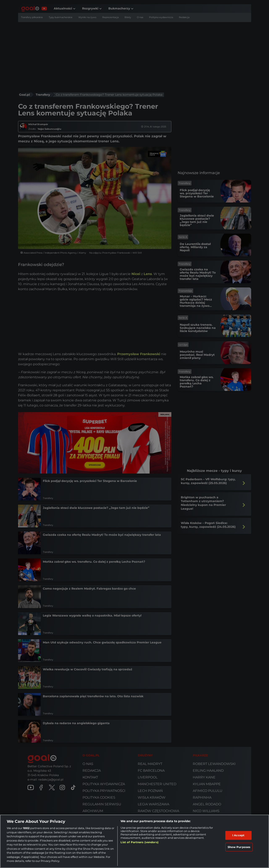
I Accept (238, 835)
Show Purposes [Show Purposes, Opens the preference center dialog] (239, 847)
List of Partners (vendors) (139, 842)
